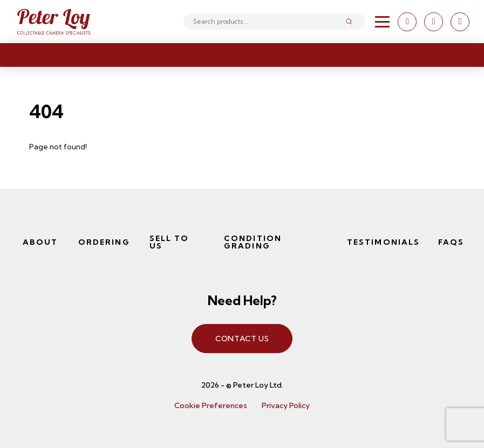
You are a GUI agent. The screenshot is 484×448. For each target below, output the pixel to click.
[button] (382, 22)
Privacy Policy (286, 405)
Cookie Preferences (211, 405)
